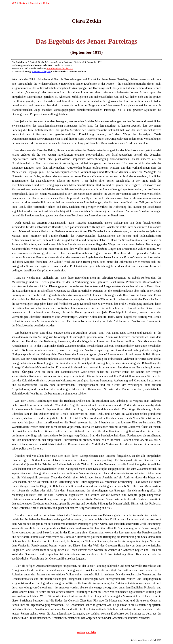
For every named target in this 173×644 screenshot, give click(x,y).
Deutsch (23, 3)
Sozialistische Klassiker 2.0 (60, 68)
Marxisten (35, 3)
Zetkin (46, 3)
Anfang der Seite (87, 632)
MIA (14, 3)
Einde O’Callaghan (41, 71)
